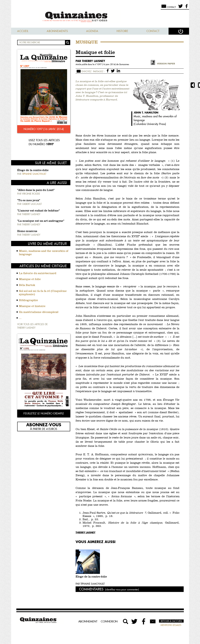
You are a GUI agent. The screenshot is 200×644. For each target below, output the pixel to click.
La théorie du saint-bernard (38, 273)
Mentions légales (171, 625)
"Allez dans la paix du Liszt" (36, 190)
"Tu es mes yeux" (29, 201)
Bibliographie (28, 300)
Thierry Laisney (85, 532)
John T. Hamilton (146, 113)
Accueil (23, 31)
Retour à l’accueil (171, 621)
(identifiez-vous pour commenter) (122, 590)
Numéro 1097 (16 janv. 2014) (44, 129)
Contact (153, 31)
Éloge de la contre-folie (33, 170)
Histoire (122, 31)
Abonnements (57, 31)
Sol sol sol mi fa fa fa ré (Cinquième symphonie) (43, 293)
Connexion (109, 621)
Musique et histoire (32, 306)
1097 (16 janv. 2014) (106, 64)
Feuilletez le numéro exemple (44, 413)
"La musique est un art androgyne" (41, 221)
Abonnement (88, 621)
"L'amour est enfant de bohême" (38, 211)
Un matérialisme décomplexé (39, 312)
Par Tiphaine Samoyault (90, 584)
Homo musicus (27, 231)
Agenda (92, 31)
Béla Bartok (27, 285)
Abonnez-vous (44, 425)
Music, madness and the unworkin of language (44, 253)
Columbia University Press (150, 124)
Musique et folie (30, 279)
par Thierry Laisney (90, 61)
